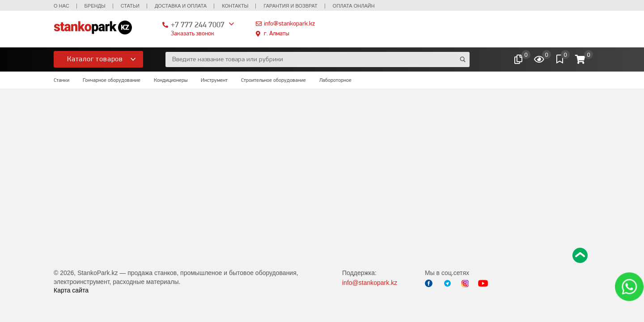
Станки (61, 80)
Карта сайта (71, 290)
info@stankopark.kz (289, 23)
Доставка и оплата (181, 6)
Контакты (235, 6)
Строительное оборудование (273, 80)
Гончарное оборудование (112, 80)
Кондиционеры (171, 80)
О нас (61, 6)
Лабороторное (335, 80)
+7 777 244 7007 (198, 24)
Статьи (130, 6)
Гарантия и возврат (290, 6)
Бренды (95, 6)
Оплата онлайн (354, 6)
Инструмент (214, 80)
